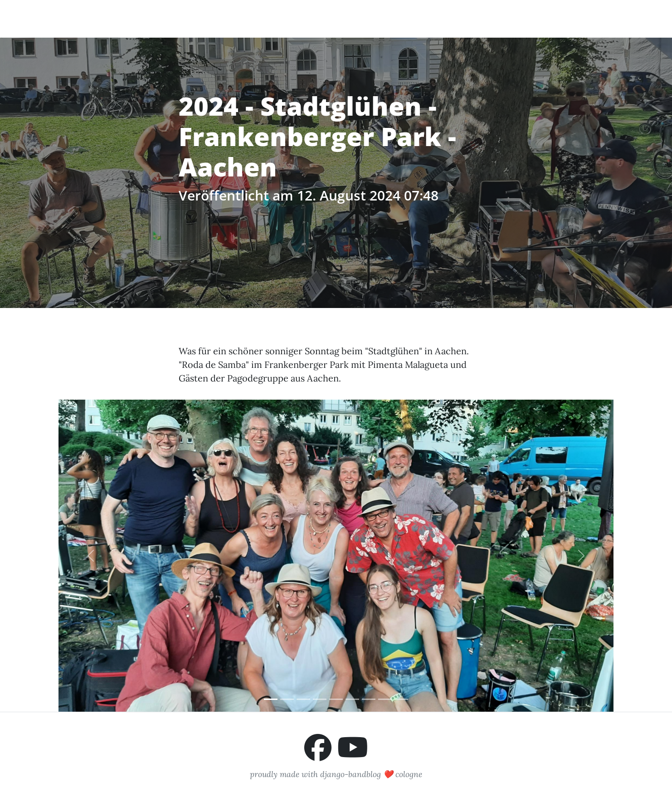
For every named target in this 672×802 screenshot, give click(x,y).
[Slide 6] (352, 699)
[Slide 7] (369, 699)
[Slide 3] (303, 699)
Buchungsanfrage (524, 18)
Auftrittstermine (448, 18)
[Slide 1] (271, 699)
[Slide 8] (385, 699)
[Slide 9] (401, 699)
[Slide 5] (336, 699)
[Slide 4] (320, 699)
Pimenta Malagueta (103, 18)
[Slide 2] (287, 699)
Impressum (588, 18)
